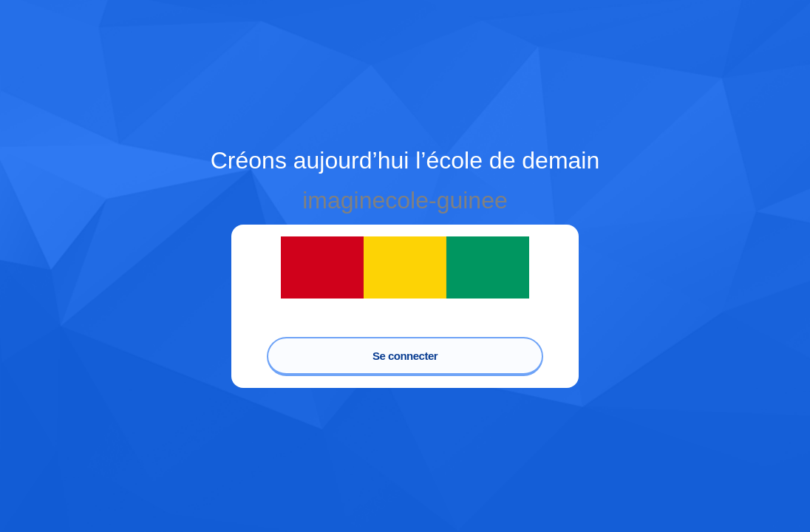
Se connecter (405, 356)
